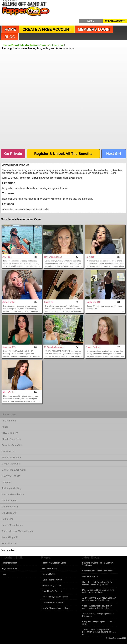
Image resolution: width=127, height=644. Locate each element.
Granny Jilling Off (11, 476)
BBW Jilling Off (10, 433)
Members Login (94, 29)
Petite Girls (8, 519)
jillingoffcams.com (9, 563)
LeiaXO (90, 257)
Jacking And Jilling (12, 488)
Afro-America (9, 421)
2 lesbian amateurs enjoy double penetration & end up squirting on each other (99, 632)
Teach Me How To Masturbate (18, 531)
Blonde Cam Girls (11, 439)
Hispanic (6, 482)
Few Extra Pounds (12, 457)
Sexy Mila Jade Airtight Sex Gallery (97, 571)
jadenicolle (8, 302)
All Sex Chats (9, 414)
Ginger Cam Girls (11, 464)
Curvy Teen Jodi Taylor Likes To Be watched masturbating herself (97, 583)
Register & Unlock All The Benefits (63, 154)
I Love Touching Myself (52, 580)
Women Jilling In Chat (51, 585)
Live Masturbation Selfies (53, 602)
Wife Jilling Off (9, 543)
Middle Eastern (10, 507)
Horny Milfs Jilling (49, 574)
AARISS (7, 257)
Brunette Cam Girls (12, 445)
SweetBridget (93, 347)
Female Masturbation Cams (54, 563)
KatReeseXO (93, 302)
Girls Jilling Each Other (14, 470)
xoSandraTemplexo (54, 347)
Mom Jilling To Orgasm (52, 591)
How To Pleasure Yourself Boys (55, 608)
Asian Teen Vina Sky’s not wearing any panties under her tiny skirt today (99, 599)
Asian (5, 427)
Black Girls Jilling (49, 569)
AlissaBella (8, 392)
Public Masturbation (12, 525)
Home (10, 29)
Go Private (13, 154)
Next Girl (114, 154)
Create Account (115, 21)
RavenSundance (53, 257)
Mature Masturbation (13, 494)
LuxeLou (49, 302)
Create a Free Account (47, 29)
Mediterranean (9, 500)
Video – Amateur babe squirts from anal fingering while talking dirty (97, 607)
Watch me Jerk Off (90, 576)
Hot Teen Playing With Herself (55, 597)
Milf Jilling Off (9, 513)
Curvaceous (8, 451)
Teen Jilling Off (10, 537)
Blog (10, 37)
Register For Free (9, 569)
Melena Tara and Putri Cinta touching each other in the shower (98, 591)
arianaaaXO (9, 347)
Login (91, 21)
